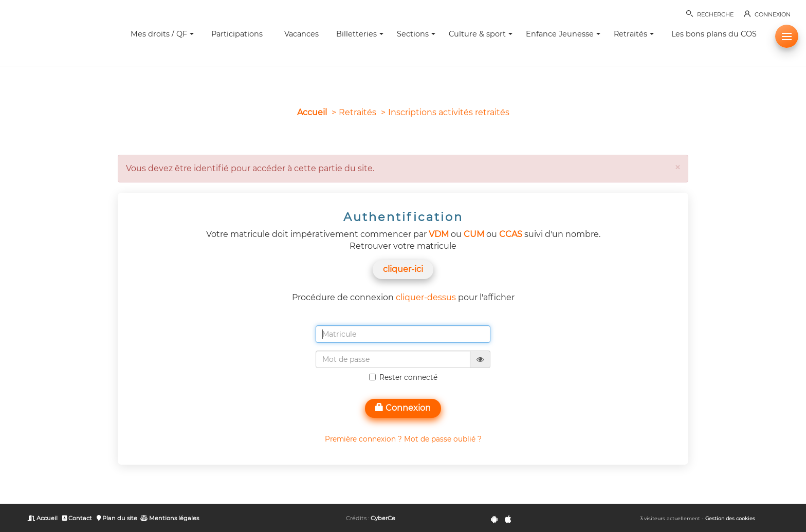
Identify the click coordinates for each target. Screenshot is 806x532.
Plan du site (117, 518)
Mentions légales (170, 518)
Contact (77, 518)
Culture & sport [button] (481, 34)
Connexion (403, 408)
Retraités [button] (634, 34)
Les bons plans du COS (714, 34)
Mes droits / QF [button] (162, 34)
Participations (237, 34)
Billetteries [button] (360, 34)
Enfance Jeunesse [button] (563, 34)
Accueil (312, 112)
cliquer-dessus (426, 297)
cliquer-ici (403, 269)
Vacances (301, 34)
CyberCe (383, 518)
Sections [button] (416, 34)
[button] (787, 36)
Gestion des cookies (730, 518)
